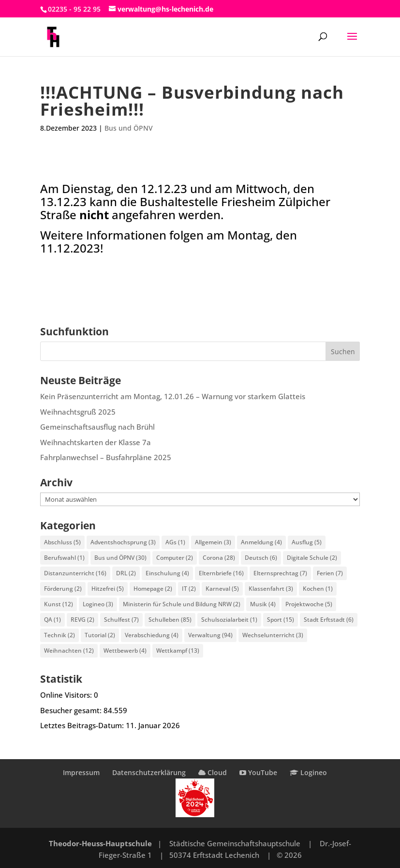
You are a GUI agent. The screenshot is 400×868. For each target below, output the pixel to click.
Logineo (308, 772)
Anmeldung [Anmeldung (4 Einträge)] (261, 542)
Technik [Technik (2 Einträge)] (59, 635)
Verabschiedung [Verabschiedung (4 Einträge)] (152, 635)
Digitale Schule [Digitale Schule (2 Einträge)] (312, 558)
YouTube (258, 772)
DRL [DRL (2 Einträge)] (126, 573)
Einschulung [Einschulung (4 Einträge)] (167, 573)
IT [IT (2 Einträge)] (189, 589)
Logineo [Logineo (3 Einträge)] (98, 604)
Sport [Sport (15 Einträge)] (281, 620)
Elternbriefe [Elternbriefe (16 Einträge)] (221, 573)
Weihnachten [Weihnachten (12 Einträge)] (69, 651)
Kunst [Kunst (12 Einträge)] (59, 604)
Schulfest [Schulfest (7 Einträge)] (121, 620)
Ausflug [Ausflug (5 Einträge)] (307, 542)
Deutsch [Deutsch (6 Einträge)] (261, 558)
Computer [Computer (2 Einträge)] (175, 558)
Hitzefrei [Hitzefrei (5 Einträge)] (108, 589)
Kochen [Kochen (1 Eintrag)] (318, 589)
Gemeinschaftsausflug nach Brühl (97, 427)
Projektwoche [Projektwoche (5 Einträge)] (309, 604)
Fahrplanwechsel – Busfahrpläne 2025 (106, 457)
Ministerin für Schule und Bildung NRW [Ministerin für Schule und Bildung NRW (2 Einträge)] (182, 604)
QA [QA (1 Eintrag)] (52, 620)
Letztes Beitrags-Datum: (83, 725)
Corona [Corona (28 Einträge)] (219, 558)
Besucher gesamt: (72, 710)
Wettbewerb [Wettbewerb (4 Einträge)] (125, 651)
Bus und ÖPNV (129, 128)
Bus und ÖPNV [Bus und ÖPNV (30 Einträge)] (120, 558)
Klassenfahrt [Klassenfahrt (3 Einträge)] (271, 589)
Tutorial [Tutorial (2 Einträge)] (100, 635)
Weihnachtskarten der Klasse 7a (96, 442)
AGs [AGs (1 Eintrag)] (175, 542)
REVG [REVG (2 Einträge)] (82, 620)
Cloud (213, 772)
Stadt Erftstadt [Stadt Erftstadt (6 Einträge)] (329, 620)
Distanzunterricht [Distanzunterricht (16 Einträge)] (75, 573)
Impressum (81, 772)
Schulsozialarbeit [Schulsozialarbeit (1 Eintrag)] (229, 620)
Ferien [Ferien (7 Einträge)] (330, 573)
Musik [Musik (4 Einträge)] (263, 604)
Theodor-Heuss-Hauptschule (100, 843)
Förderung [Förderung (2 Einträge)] (63, 589)
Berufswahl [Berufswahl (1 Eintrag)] (64, 558)
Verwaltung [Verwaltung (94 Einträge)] (210, 635)
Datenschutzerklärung (149, 772)
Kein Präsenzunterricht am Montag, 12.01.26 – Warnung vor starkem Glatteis (173, 396)
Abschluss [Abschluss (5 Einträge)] (62, 542)
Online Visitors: (67, 695)
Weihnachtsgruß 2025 (78, 412)
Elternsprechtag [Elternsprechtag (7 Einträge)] (280, 573)
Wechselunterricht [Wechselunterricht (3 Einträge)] (273, 635)
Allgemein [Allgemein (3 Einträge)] (213, 542)
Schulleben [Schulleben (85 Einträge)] (170, 620)
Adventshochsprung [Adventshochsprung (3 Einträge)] (123, 542)
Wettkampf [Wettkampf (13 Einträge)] (178, 651)
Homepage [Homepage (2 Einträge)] (153, 589)
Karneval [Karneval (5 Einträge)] (222, 589)
